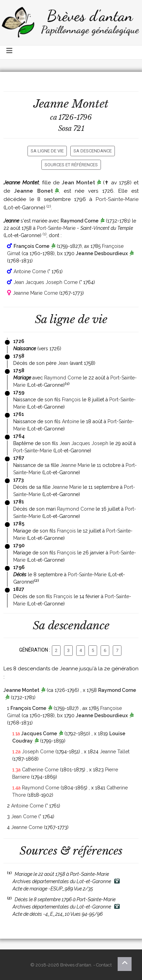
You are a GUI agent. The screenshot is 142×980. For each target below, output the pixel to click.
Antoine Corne (30, 271)
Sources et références (71, 165)
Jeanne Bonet (33, 191)
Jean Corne (24, 816)
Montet (90, 104)
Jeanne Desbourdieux (102, 253)
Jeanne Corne (27, 827)
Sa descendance (93, 151)
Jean (63, 363)
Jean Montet (78, 183)
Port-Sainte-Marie (117, 199)
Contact (104, 965)
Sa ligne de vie (47, 151)
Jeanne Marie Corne (35, 293)
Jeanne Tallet (115, 752)
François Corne (31, 246)
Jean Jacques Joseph (84, 443)
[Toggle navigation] (10, 52)
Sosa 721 (71, 128)
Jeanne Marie (75, 465)
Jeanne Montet (21, 690)
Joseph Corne (38, 752)
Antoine (70, 421)
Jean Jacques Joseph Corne (46, 282)
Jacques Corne (39, 734)
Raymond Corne (80, 221)
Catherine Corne (40, 770)
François (71, 400)
